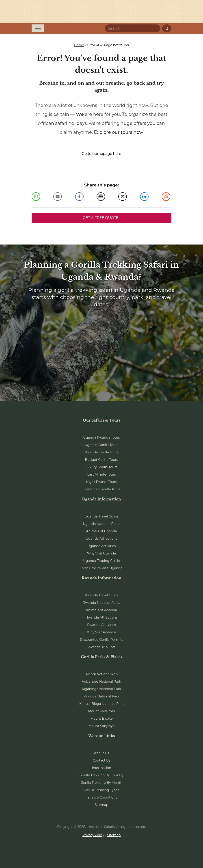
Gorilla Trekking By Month (102, 783)
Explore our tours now (119, 132)
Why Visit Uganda (102, 553)
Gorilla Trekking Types (101, 790)
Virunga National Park (102, 696)
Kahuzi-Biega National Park (101, 704)
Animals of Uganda (101, 531)
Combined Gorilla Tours (101, 489)
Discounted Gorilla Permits (101, 640)
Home (79, 45)
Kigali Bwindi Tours (101, 482)
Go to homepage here (101, 154)
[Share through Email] (58, 197)
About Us (102, 753)
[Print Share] (101, 197)
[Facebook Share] (79, 197)
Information (101, 768)
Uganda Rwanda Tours (101, 437)
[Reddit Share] (166, 197)
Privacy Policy (93, 835)
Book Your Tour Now (101, 324)
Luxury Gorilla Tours (101, 467)
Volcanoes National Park (102, 682)
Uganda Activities (102, 546)
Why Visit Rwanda (101, 632)
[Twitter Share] (123, 197)
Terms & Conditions (102, 797)
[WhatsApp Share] (36, 197)
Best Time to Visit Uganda (101, 568)
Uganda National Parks (101, 524)
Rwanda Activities (101, 625)
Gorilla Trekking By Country (102, 775)
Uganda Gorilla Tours (101, 445)
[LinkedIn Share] (144, 197)
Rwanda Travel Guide (101, 595)
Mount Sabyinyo (101, 726)
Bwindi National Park (101, 674)
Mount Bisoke (101, 719)
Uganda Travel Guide (101, 516)
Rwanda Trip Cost (101, 647)
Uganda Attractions (102, 539)
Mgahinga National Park (101, 689)
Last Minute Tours (101, 474)
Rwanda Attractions (101, 617)
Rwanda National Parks (101, 603)
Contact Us (102, 760)
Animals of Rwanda (101, 610)
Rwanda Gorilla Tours (101, 452)
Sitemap (101, 805)
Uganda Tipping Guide (101, 561)
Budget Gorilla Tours (101, 460)
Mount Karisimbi (101, 711)
